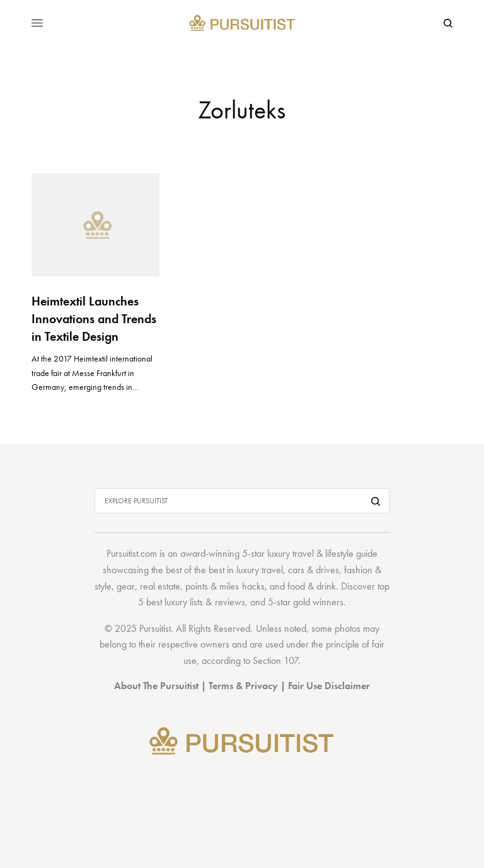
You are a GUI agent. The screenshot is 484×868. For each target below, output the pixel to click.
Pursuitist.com (132, 553)
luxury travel (260, 570)
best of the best (195, 570)
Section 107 (275, 660)
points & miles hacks (225, 586)
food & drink (312, 586)
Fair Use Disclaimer (329, 686)
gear (126, 586)
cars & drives (314, 570)
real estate (160, 586)
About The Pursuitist (156, 686)
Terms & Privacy (243, 686)
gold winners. (320, 602)
